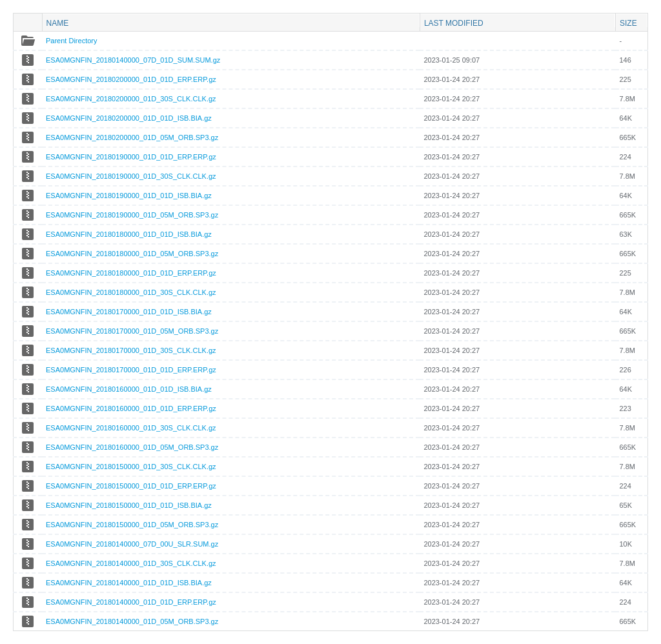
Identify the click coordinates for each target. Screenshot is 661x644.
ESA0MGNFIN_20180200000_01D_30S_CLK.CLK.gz (131, 99)
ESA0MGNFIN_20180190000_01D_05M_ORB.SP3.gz (132, 215)
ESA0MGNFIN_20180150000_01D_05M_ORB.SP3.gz (132, 525)
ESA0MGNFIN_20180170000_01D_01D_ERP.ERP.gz (131, 370)
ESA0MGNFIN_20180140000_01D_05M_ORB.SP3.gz (132, 621)
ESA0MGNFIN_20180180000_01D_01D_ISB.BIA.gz (129, 234)
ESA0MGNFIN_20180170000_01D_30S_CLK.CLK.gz (131, 350)
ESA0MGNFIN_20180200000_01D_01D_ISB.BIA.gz (129, 118)
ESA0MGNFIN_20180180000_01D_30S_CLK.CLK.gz (131, 292)
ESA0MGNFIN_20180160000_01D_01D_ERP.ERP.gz (131, 408)
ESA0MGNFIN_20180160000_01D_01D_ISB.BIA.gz (129, 389)
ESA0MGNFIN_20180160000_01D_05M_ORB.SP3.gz (132, 447)
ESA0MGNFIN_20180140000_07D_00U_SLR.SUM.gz (132, 544)
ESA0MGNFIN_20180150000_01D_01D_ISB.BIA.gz (129, 505)
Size (628, 23)
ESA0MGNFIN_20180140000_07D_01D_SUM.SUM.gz (133, 60)
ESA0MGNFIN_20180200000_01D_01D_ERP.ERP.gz (131, 79)
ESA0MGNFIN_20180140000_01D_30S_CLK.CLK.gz (131, 563)
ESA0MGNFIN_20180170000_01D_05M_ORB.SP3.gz (132, 331)
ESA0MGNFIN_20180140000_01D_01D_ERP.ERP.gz (131, 602)
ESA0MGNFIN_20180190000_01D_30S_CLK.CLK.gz (131, 176)
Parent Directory (71, 41)
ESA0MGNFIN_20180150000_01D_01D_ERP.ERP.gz (131, 486)
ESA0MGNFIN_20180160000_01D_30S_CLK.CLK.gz (131, 428)
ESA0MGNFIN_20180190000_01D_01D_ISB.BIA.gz (129, 196)
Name (58, 23)
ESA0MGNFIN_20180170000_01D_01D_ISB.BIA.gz (129, 312)
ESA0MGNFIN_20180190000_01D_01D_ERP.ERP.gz (131, 157)
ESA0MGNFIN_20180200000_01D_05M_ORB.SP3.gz (132, 137)
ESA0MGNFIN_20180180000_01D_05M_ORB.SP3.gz (132, 254)
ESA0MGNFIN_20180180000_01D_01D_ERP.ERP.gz (131, 273)
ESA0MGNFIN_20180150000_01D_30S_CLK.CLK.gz (131, 467)
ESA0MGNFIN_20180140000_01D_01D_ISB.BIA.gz (129, 583)
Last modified (454, 23)
